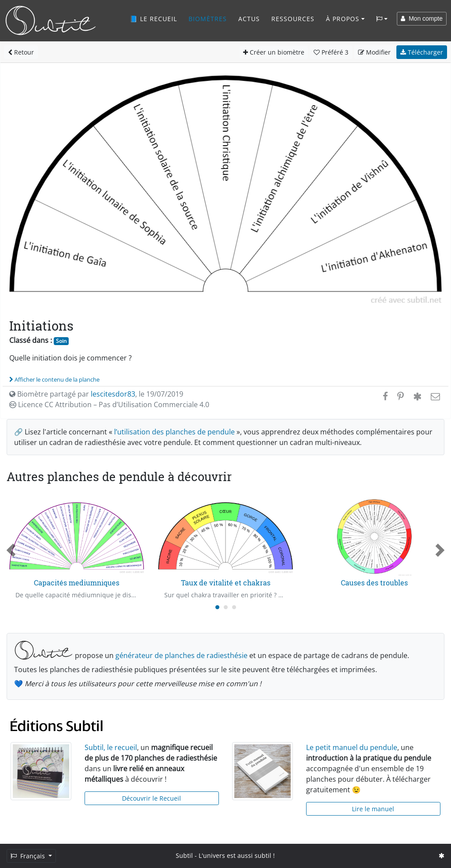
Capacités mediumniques (77, 583)
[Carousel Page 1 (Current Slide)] (217, 607)
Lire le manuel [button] (373, 809)
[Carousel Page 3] (234, 607)
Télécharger (422, 52)
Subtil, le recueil (111, 747)
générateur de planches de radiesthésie (181, 655)
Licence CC (109, 405)
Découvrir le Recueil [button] (152, 798)
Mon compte (422, 18)
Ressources (293, 19)
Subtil (184, 855)
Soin (61, 341)
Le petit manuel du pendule (352, 747)
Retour (21, 52)
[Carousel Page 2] (226, 607)
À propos (343, 19)
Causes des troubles (374, 583)
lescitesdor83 (113, 394)
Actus (249, 19)
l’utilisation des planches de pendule (174, 432)
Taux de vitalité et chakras (226, 583)
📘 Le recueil (153, 19)
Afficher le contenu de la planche (54, 379)
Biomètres (208, 19)
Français (29, 856)
